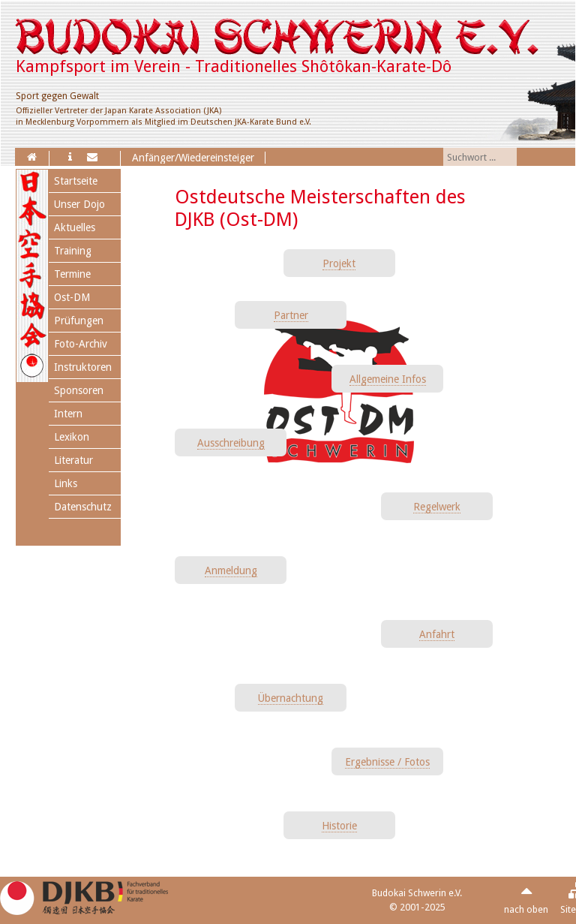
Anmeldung (231, 570)
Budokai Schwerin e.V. (417, 893)
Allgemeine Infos (388, 379)
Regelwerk (437, 507)
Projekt (339, 263)
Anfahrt (437, 634)
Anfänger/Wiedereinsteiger (193, 158)
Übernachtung (291, 698)
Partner (291, 315)
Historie (339, 826)
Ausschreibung (231, 443)
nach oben (526, 909)
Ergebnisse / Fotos (387, 762)
